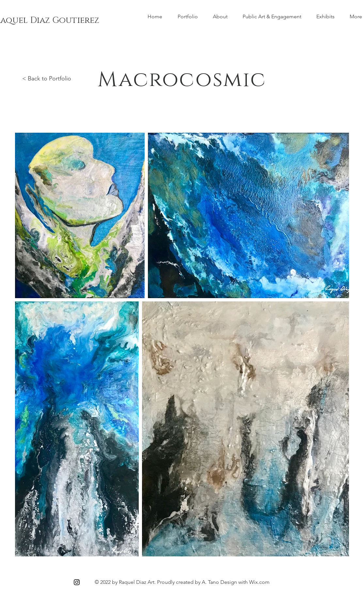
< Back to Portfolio (47, 78)
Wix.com (259, 582)
